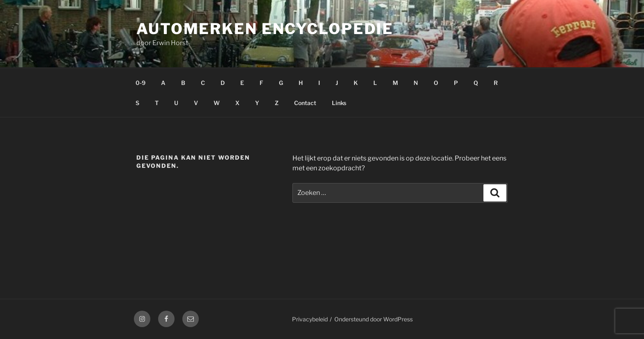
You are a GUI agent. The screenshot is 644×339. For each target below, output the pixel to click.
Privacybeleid (310, 319)
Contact (305, 103)
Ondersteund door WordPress (374, 319)
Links (339, 103)
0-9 (140, 83)
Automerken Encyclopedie (265, 29)
